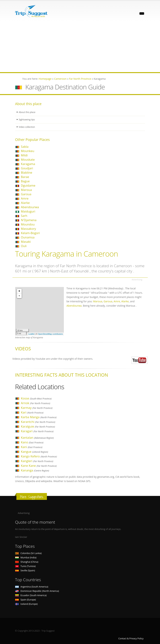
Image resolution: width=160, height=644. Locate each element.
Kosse (36, 398)
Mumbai (26, 558)
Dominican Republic (37, 591)
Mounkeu (28, 151)
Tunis (25, 566)
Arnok (36, 403)
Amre (25, 198)
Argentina (32, 587)
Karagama (28, 164)
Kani (32, 447)
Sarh (24, 216)
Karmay (37, 408)
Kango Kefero (39, 456)
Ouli (24, 246)
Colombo (28, 553)
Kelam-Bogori (30, 233)
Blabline (27, 172)
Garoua (26, 194)
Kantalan (37, 438)
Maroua (26, 190)
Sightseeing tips (27, 120)
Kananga (35, 470)
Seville (25, 570)
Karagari (37, 431)
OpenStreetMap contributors (50, 334)
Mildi (24, 155)
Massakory (29, 229)
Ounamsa (28, 237)
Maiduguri (28, 211)
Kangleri (37, 461)
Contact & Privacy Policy (131, 639)
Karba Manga (39, 417)
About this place (27, 112)
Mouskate (28, 160)
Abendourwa (30, 207)
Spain (26, 600)
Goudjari (27, 168)
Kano (32, 442)
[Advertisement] (80, 47)
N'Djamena (29, 220)
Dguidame (28, 185)
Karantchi (38, 422)
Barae (25, 177)
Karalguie (38, 426)
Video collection (27, 127)
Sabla (25, 147)
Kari (32, 412)
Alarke (25, 203)
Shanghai (27, 562)
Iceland (26, 604)
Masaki (26, 242)
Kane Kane (39, 466)
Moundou (28, 224)
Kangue (35, 452)
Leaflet (31, 334)
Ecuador (31, 595)
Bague (25, 181)
